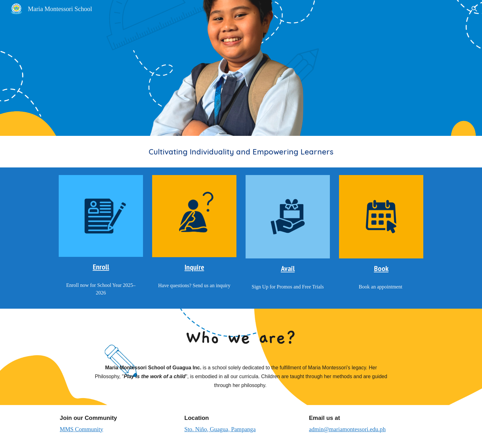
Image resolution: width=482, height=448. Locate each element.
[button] (474, 9)
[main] (241, 152)
